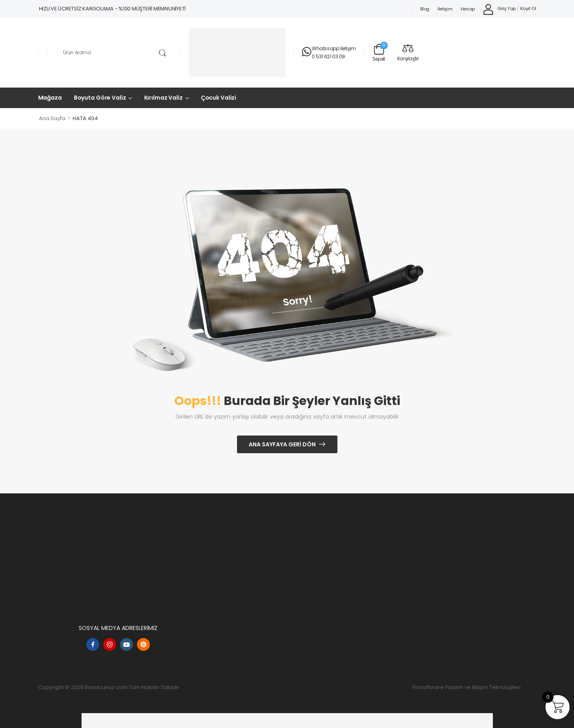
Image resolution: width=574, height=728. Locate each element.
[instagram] (110, 644)
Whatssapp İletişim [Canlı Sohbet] (334, 48)
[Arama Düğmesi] (162, 53)
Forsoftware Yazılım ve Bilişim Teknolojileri (467, 687)
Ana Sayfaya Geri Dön (282, 444)
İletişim (445, 9)
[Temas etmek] (307, 52)
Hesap (468, 9)
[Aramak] (114, 53)
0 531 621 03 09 (328, 56)
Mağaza (50, 98)
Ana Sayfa (52, 118)
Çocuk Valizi (219, 98)
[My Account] (499, 9)
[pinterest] (143, 644)
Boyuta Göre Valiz (100, 98)
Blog (425, 9)
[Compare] (408, 52)
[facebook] (93, 644)
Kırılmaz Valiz (163, 98)
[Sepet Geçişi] (379, 52)
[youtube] (127, 644)
